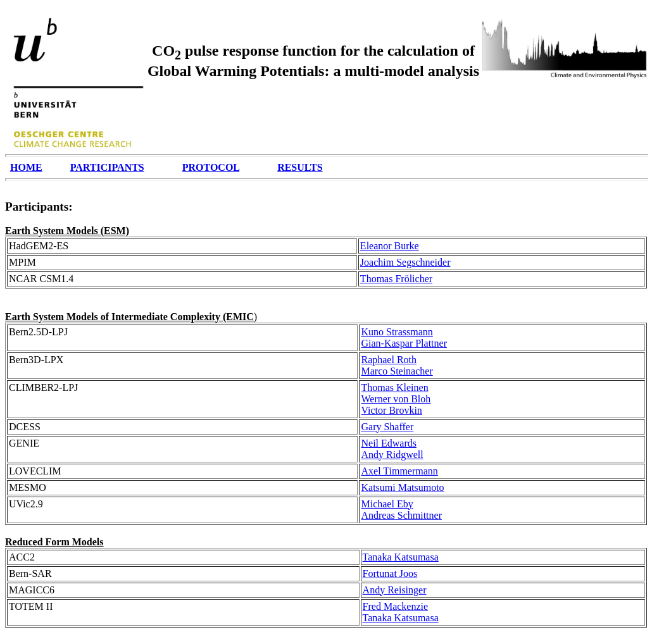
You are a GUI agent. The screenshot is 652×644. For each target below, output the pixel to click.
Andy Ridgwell (392, 455)
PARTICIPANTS (107, 167)
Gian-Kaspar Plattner (404, 343)
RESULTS (300, 167)
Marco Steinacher (397, 371)
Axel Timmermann (399, 471)
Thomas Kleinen (394, 387)
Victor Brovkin (391, 410)
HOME (26, 167)
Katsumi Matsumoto (402, 487)
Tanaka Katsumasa (401, 557)
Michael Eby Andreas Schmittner (401, 510)
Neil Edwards (389, 443)
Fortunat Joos (390, 573)
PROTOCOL (211, 167)
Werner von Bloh (396, 399)
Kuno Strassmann (397, 332)
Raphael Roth (389, 360)
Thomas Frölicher (396, 279)
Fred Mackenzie (396, 606)
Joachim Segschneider (405, 262)
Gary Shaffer (387, 427)
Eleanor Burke (390, 246)
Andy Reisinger (395, 590)
